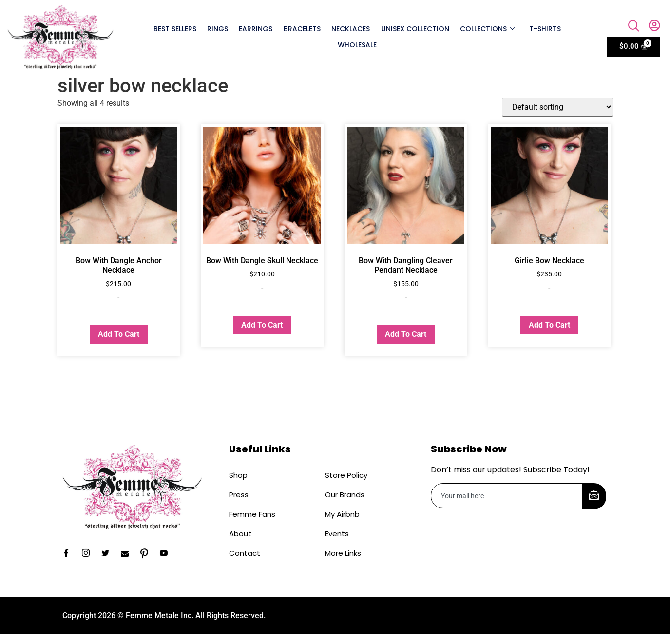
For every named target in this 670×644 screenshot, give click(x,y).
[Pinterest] (148, 554)
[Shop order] (557, 107)
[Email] (128, 554)
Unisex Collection (415, 29)
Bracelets (302, 29)
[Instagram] (89, 554)
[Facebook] (70, 554)
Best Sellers (175, 29)
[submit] (594, 496)
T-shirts (544, 29)
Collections (487, 29)
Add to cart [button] (119, 334)
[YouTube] (167, 554)
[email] (507, 496)
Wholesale (357, 45)
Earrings (256, 29)
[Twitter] (109, 554)
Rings (218, 29)
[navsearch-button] (634, 27)
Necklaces (351, 29)
